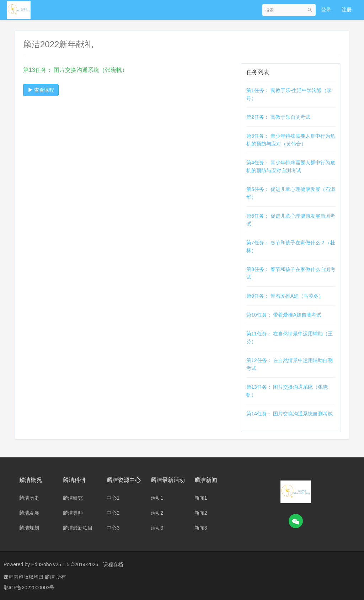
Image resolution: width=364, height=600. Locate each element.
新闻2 (201, 513)
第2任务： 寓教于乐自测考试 (278, 117)
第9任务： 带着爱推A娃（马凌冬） (285, 296)
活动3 (157, 528)
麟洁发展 (29, 513)
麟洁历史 (29, 498)
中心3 (113, 528)
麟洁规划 (29, 528)
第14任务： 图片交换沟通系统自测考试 (290, 414)
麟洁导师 (73, 513)
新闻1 (201, 498)
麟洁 (50, 577)
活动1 (157, 498)
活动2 (157, 513)
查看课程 (41, 90)
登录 (326, 10)
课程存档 (113, 564)
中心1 (113, 498)
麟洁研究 (73, 498)
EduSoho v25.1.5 (50, 564)
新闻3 (201, 528)
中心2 (113, 513)
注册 (347, 10)
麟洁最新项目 (78, 528)
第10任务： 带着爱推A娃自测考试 (284, 315)
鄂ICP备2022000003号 (29, 588)
